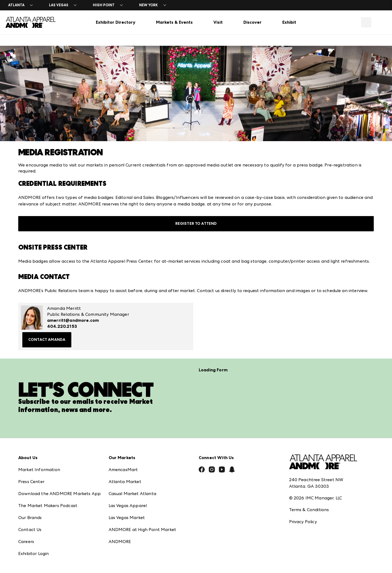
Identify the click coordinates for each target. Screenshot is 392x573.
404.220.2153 (62, 326)
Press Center (31, 481)
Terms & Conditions (309, 510)
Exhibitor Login (33, 553)
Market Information (39, 469)
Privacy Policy (303, 522)
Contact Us (30, 529)
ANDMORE (120, 541)
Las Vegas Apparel (128, 505)
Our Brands (30, 517)
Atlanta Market (125, 481)
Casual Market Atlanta (132, 493)
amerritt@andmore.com (73, 320)
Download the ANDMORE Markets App (59, 493)
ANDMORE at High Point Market (142, 529)
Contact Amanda (47, 340)
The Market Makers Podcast (48, 505)
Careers (26, 541)
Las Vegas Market (127, 517)
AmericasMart (123, 469)
